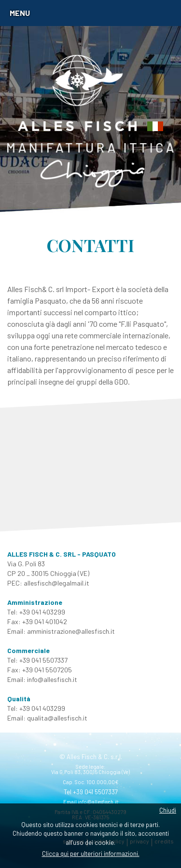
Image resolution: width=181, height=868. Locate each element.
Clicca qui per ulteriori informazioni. (91, 854)
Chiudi (168, 810)
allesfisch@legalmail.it (56, 583)
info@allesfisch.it (52, 679)
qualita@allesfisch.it (57, 718)
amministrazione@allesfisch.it (71, 631)
